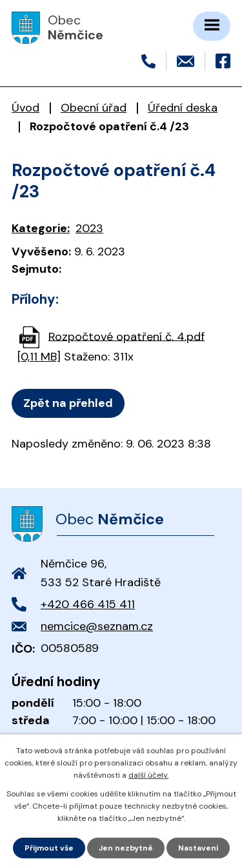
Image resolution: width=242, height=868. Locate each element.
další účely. (148, 775)
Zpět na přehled (68, 403)
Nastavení (198, 848)
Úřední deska (183, 108)
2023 (89, 228)
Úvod (25, 108)
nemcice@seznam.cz (97, 626)
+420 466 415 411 (88, 604)
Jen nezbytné (126, 848)
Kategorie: (41, 228)
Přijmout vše (49, 848)
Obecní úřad (94, 108)
